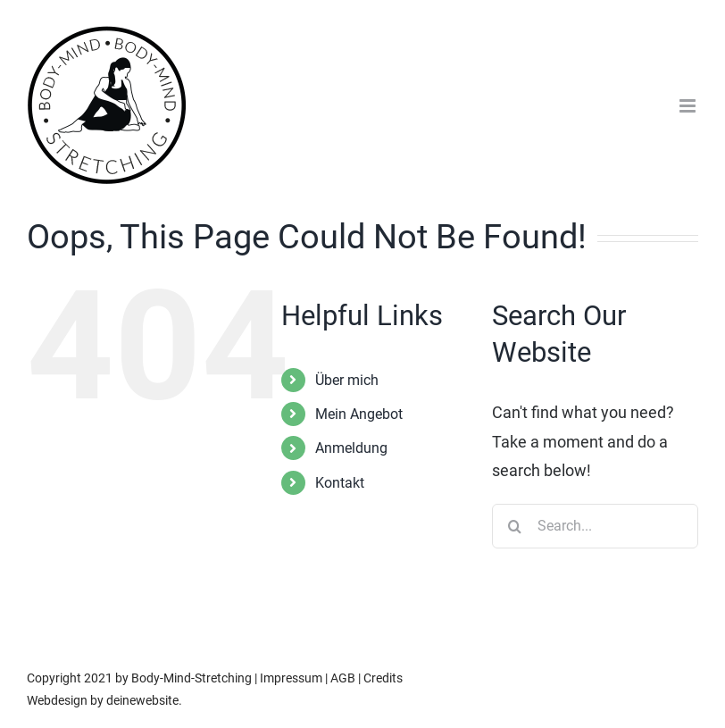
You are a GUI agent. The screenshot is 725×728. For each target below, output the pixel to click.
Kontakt (340, 483)
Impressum (291, 678)
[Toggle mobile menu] (689, 106)
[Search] (514, 526)
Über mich (347, 380)
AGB (343, 678)
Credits (383, 678)
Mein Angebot (359, 414)
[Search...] (595, 526)
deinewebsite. (144, 700)
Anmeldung (351, 448)
